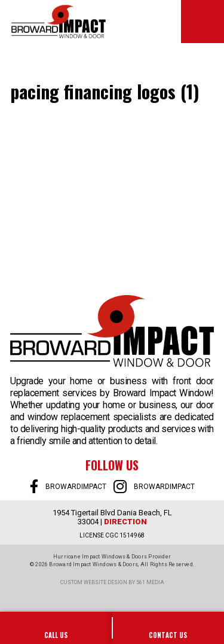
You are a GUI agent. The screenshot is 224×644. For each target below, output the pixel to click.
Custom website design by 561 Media (112, 582)
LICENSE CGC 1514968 (112, 535)
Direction (125, 522)
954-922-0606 (56, 628)
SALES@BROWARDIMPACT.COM (168, 628)
